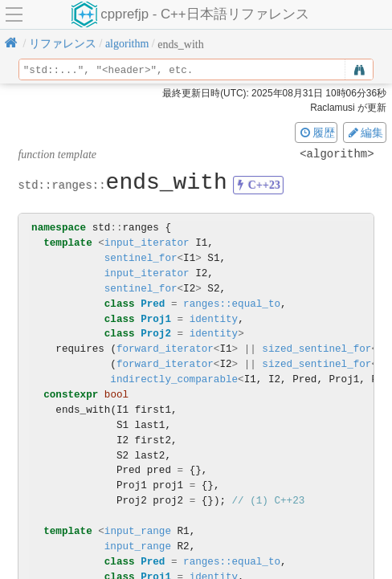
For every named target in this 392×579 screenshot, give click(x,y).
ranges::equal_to (232, 304)
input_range (138, 531)
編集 (365, 133)
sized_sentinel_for (316, 349)
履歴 (316, 133)
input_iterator (147, 243)
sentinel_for (141, 258)
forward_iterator (165, 349)
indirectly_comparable (174, 379)
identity (214, 319)
